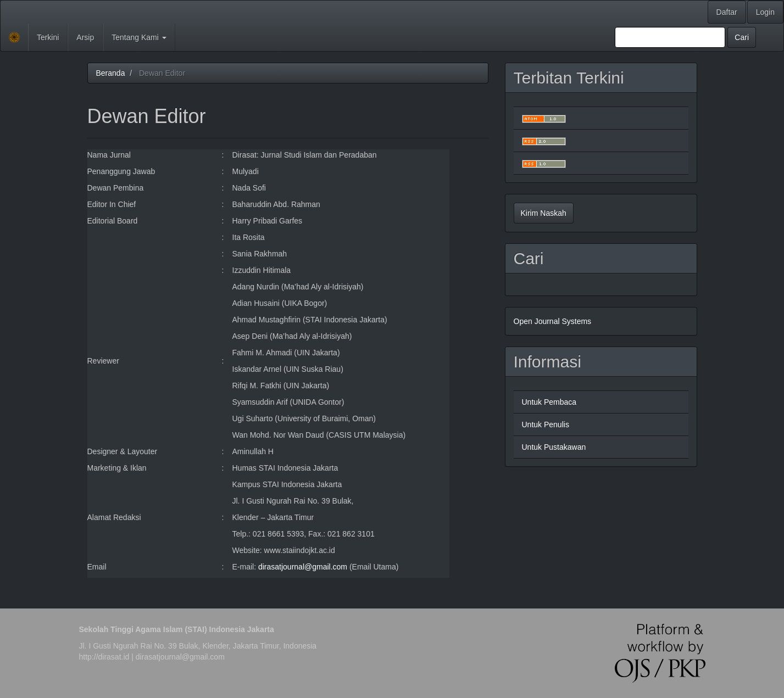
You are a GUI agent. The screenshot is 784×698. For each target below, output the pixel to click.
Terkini (48, 37)
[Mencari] (670, 37)
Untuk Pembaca (549, 402)
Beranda (111, 73)
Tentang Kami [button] (139, 37)
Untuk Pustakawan (554, 447)
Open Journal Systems (553, 321)
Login (765, 12)
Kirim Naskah (544, 213)
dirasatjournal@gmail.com (303, 567)
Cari (742, 37)
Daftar (727, 12)
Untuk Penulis (546, 425)
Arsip (85, 37)
